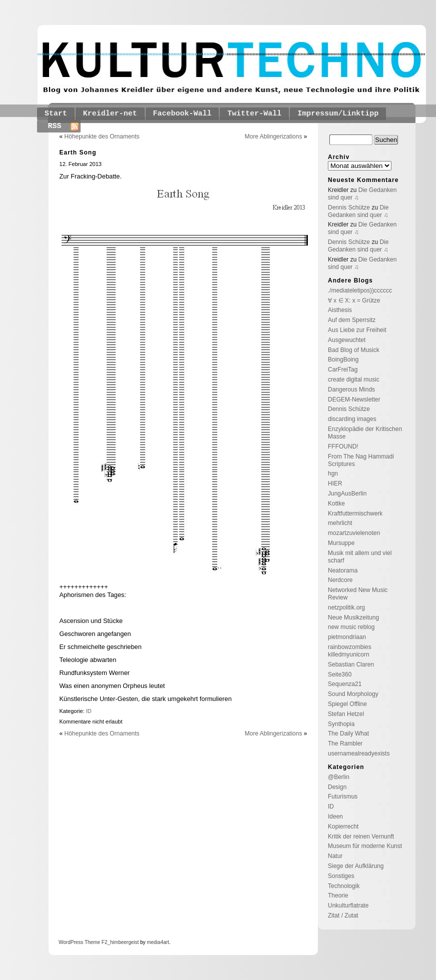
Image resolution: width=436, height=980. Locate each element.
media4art (158, 942)
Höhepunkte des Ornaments (102, 136)
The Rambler (345, 743)
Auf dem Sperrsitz (352, 320)
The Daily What (348, 733)
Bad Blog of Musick (354, 350)
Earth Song (78, 152)
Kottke (336, 503)
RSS (55, 126)
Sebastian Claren (351, 664)
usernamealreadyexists (359, 753)
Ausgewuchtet (347, 340)
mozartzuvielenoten (354, 533)
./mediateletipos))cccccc (360, 290)
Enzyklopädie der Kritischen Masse (365, 433)
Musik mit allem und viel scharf (360, 557)
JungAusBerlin (347, 493)
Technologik (344, 886)
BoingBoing (343, 359)
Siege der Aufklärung (356, 866)
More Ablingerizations (274, 136)
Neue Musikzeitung (353, 617)
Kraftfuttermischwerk (355, 513)
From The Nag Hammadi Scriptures (361, 460)
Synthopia (341, 724)
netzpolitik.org (346, 607)
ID (89, 711)
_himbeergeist (123, 942)
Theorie (338, 895)
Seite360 (340, 674)
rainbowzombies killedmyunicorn (350, 651)
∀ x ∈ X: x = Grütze (354, 300)
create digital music (354, 379)
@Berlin (339, 777)
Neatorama (343, 570)
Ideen (335, 816)
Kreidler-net (110, 114)
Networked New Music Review (358, 594)
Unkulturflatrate (348, 905)
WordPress (71, 942)
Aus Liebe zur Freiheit (357, 330)
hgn (333, 473)
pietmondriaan (347, 637)
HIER (335, 483)
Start (56, 114)
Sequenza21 (345, 684)
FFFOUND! (343, 446)
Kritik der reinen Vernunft (361, 836)
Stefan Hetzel (346, 714)
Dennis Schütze (349, 207)
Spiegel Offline (347, 704)
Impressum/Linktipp (338, 114)
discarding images (352, 419)
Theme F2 (95, 942)
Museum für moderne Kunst (365, 846)
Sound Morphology (353, 694)
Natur (335, 856)
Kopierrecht (343, 826)
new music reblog (351, 627)
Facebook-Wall (182, 114)
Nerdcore (340, 580)
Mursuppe (341, 543)
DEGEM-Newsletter (354, 399)
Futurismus (343, 796)
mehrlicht (340, 523)
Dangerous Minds (351, 389)
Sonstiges (341, 876)
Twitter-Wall (254, 114)
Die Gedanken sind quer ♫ (358, 211)
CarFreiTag (343, 369)
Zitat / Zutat (343, 915)
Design (337, 787)
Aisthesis (340, 310)
